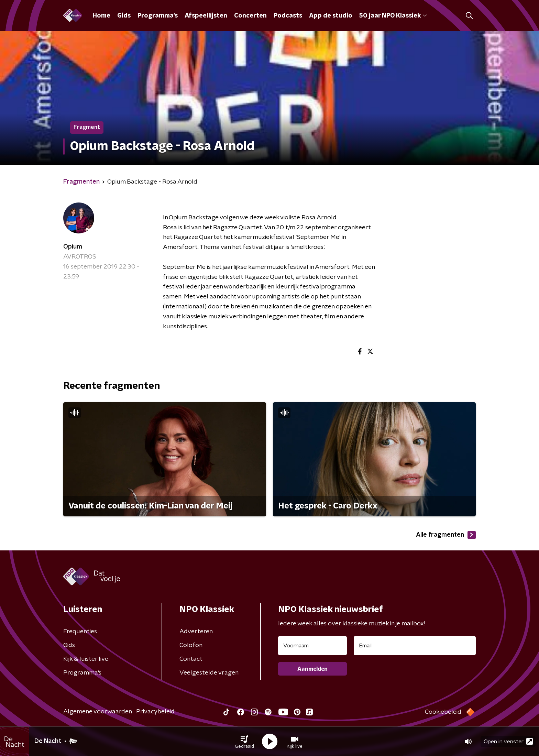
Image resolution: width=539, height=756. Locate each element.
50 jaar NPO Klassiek (393, 16)
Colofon (191, 645)
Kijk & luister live (86, 659)
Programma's (158, 16)
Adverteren (196, 632)
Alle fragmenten (446, 535)
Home (101, 16)
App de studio (331, 16)
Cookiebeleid (443, 712)
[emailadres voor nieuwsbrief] (415, 646)
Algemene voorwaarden (98, 712)
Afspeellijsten (206, 16)
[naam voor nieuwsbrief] (312, 646)
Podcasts (288, 16)
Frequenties (80, 632)
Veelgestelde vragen (209, 673)
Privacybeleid (155, 712)
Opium (73, 247)
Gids (124, 16)
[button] (244, 742)
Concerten (250, 16)
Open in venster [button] (508, 741)
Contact (191, 659)
